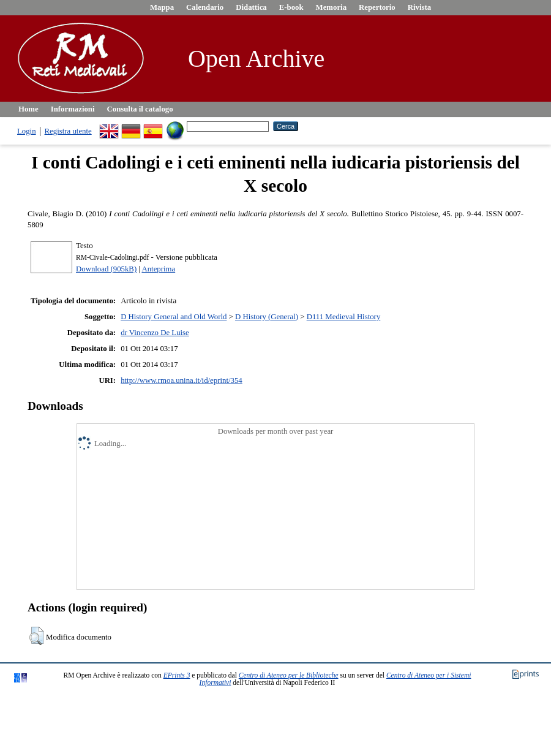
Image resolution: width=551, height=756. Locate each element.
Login (27, 131)
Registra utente (68, 131)
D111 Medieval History (344, 317)
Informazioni (73, 109)
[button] (36, 636)
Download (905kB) (106, 269)
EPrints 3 (177, 675)
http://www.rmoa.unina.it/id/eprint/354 (182, 380)
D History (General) (267, 317)
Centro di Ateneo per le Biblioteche (289, 675)
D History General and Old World (174, 317)
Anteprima (158, 269)
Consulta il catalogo (140, 109)
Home (28, 109)
